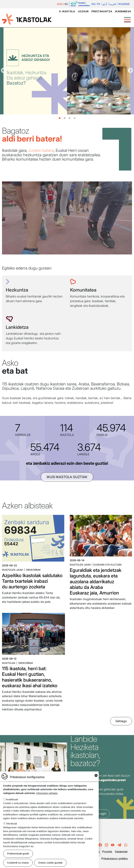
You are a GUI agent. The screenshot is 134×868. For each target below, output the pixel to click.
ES (66, 4)
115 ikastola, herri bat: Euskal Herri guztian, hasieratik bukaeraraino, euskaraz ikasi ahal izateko (30, 677)
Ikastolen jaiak (13, 570)
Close (96, 775)
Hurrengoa (130, 71)
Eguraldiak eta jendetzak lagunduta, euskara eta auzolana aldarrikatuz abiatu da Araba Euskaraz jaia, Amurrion (96, 581)
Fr (98, 4)
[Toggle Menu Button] (127, 18)
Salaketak (121, 852)
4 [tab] (75, 118)
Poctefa (107, 852)
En (93, 4)
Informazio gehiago (47, 793)
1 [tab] (60, 118)
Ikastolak (9, 663)
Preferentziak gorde (18, 854)
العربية (113, 4)
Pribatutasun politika (114, 859)
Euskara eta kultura (107, 565)
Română (124, 4)
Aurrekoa (3, 71)
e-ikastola (67, 11)
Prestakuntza (102, 11)
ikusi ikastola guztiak (67, 477)
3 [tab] (70, 118)
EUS (60, 4)
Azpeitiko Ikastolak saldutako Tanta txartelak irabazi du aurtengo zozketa (32, 581)
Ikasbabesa (123, 11)
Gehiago (121, 721)
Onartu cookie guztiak (50, 863)
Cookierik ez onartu (18, 863)
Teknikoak (12, 824)
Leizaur (83, 11)
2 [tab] (65, 118)
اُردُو (105, 4)
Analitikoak (12, 799)
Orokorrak (33, 570)
